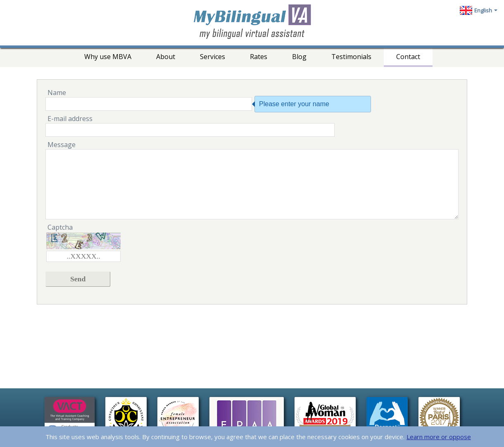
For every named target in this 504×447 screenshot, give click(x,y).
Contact (408, 57)
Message (62, 145)
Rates (259, 57)
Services (213, 57)
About (166, 57)
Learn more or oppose (439, 437)
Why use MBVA (108, 57)
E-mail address (70, 119)
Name (57, 93)
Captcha (60, 227)
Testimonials (351, 57)
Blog (299, 57)
